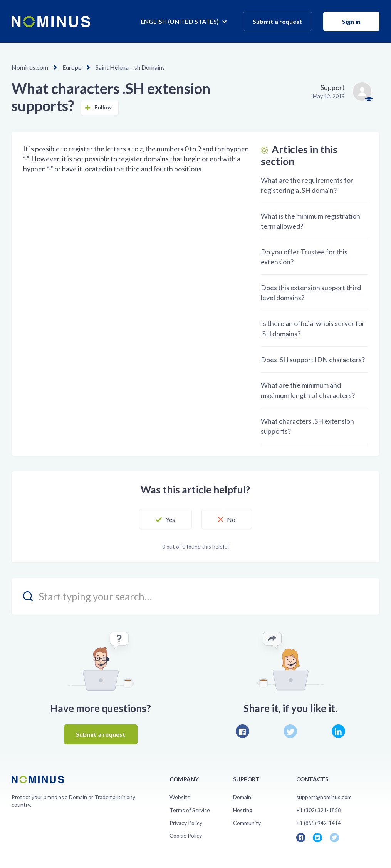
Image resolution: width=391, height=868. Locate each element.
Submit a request (278, 21)
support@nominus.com (324, 797)
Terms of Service (190, 810)
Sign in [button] (351, 21)
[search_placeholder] (195, 596)
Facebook (242, 731)
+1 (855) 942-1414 (319, 823)
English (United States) (180, 21)
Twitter (290, 731)
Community (247, 823)
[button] (165, 519)
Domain (242, 797)
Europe (72, 67)
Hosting (243, 810)
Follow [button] (103, 107)
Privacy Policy (186, 823)
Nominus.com (30, 67)
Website (180, 797)
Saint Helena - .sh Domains (130, 67)
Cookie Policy (186, 835)
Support (333, 87)
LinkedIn (338, 731)
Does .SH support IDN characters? (313, 360)
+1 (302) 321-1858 (319, 810)
